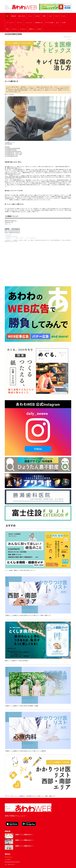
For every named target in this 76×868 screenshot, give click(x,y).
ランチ (57, 16)
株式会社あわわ (9, 857)
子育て (44, 16)
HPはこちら (8, 224)
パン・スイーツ (10, 23)
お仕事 (64, 23)
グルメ (51, 16)
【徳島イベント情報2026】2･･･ (24, 835)
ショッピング (29, 23)
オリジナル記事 (49, 23)
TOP (7, 16)
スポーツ (15, 29)
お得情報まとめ (39, 23)
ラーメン (63, 16)
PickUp (39, 29)
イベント (30, 16)
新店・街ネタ (22, 16)
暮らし (8, 29)
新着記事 (14, 16)
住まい (58, 23)
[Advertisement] (38, 264)
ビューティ (20, 23)
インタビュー (23, 29)
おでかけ (38, 16)
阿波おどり (32, 29)
